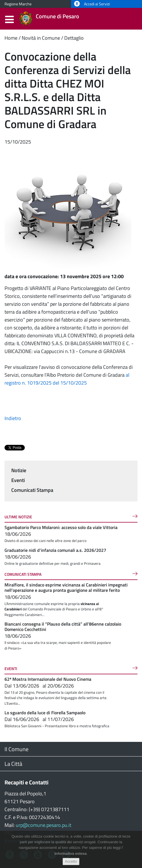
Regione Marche (18, 4)
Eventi (18, 480)
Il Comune (16, 749)
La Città (13, 764)
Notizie (19, 470)
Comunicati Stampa (32, 490)
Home (11, 38)
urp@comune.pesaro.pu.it (44, 825)
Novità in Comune (41, 38)
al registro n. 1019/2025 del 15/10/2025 (67, 379)
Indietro (13, 418)
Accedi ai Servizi (92, 4)
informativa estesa (70, 854)
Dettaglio (74, 38)
